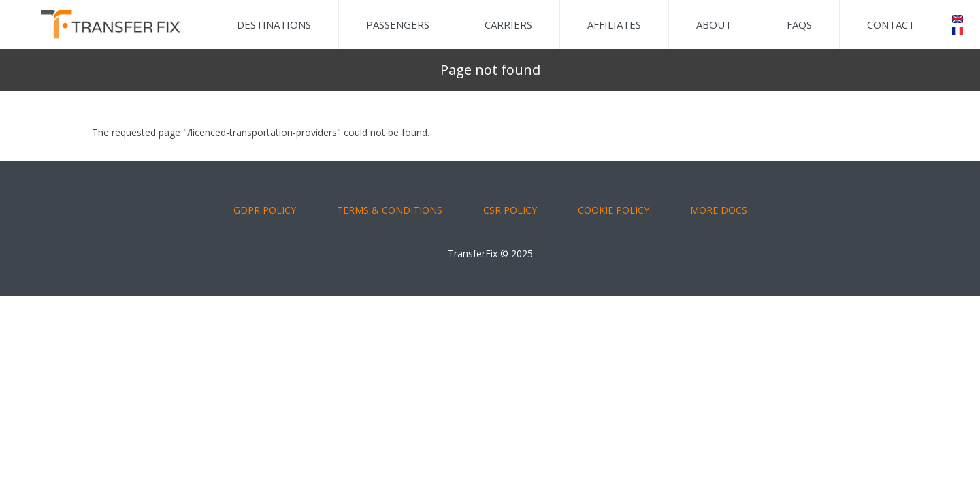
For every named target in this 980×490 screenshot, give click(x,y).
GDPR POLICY (265, 210)
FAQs (799, 24)
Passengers (398, 24)
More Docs (719, 210)
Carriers (508, 24)
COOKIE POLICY (614, 210)
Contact (891, 24)
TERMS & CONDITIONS (390, 210)
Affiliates (614, 24)
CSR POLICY (510, 210)
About (714, 24)
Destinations (274, 24)
